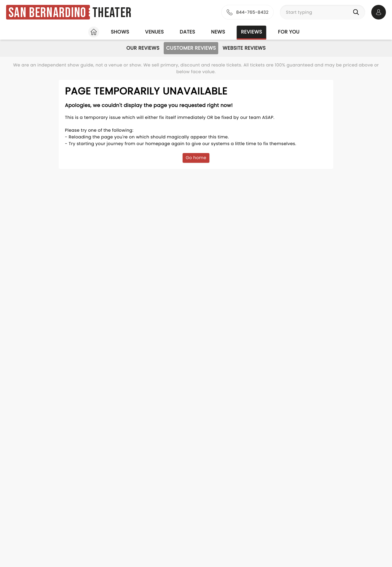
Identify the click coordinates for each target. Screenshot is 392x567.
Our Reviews (143, 48)
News (218, 32)
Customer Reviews (191, 48)
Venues (155, 32)
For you (289, 32)
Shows (120, 32)
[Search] (357, 12)
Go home (196, 158)
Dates (187, 32)
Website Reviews (244, 48)
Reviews (252, 32)
